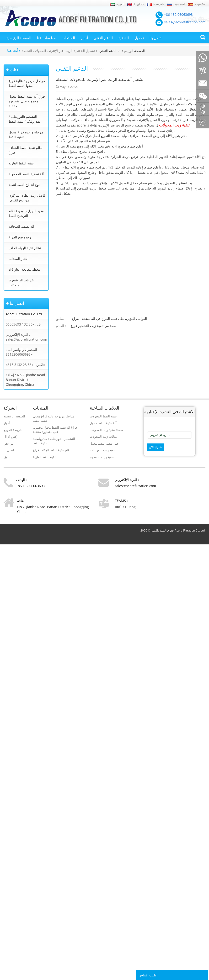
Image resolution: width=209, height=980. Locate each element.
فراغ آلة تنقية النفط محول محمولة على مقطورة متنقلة (27, 101)
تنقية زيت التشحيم (102, 457)
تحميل (139, 38)
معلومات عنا (46, 38)
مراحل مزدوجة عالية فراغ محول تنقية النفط (27, 83)
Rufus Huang (125, 507)
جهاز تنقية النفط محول (104, 443)
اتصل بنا (155, 38)
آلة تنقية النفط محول (103, 423)
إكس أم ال (11, 437)
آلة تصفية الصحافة (21, 226)
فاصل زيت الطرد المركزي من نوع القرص (27, 198)
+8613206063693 (19, 354)
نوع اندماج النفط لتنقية (24, 185)
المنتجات (68, 38)
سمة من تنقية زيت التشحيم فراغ (94, 326)
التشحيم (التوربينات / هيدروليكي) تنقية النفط (24, 119)
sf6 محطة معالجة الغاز (25, 269)
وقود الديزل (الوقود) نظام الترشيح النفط (26, 213)
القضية (124, 38)
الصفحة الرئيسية (19, 38)
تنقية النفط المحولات (103, 416)
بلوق (7, 457)
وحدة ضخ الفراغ (20, 237)
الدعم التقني (103, 38)
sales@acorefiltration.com (26, 339)
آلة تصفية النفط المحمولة (26, 174)
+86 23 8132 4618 (20, 365)
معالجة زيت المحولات (104, 437)
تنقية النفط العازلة (21, 163)
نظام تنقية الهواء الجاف (25, 248)
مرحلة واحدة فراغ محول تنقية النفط (26, 134)
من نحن (9, 443)
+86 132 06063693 (20, 324)
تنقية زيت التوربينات (103, 450)
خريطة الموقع (13, 430)
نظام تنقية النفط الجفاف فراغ (26, 150)
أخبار (84, 38)
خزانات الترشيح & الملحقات (21, 282)
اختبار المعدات (19, 259)
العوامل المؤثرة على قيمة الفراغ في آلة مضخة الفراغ (110, 319)
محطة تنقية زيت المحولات (107, 430)
